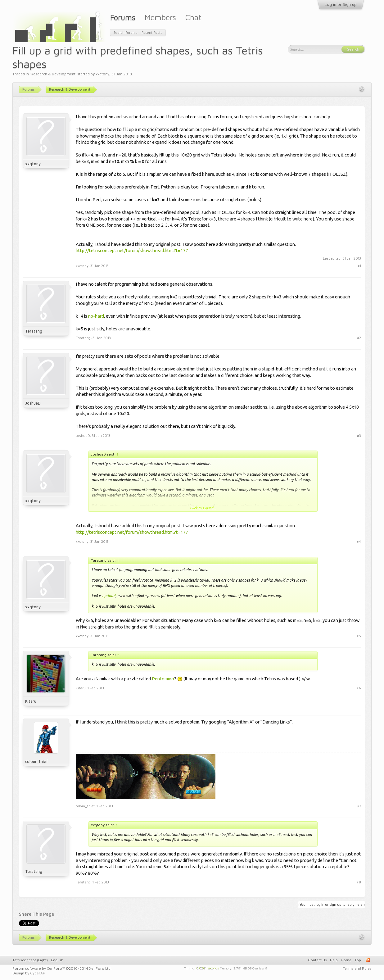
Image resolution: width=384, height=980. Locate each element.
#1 (359, 266)
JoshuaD (33, 403)
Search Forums (125, 32)
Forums (123, 17)
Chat (193, 17)
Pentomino (163, 679)
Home (346, 960)
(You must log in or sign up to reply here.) (332, 904)
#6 (359, 688)
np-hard (96, 316)
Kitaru (31, 701)
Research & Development (53, 74)
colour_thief (37, 761)
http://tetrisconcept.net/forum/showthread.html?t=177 (132, 250)
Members (160, 17)
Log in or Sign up (341, 4)
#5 (359, 636)
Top (358, 960)
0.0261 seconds (208, 968)
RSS (368, 960)
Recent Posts (152, 32)
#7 (359, 806)
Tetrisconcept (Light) (30, 960)
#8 (359, 882)
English (57, 960)
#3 (359, 436)
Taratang (34, 331)
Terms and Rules (357, 968)
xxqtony (102, 74)
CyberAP (38, 973)
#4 (359, 541)
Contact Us (317, 960)
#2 (359, 338)
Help (334, 960)
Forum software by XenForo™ (62, 968)
